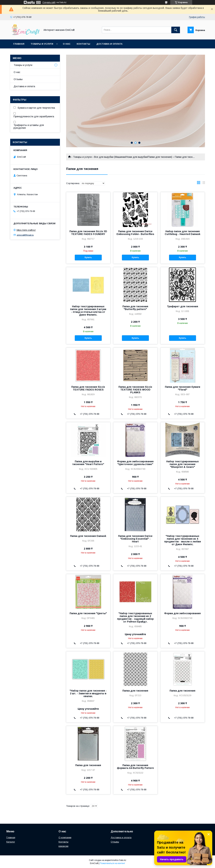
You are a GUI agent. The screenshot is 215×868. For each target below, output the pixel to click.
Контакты (83, 44)
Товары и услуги (42, 44)
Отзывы (18, 79)
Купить (88, 257)
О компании (65, 837)
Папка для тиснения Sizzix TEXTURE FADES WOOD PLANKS (135, 390)
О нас (67, 44)
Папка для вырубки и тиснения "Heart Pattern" (88, 463)
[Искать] (176, 30)
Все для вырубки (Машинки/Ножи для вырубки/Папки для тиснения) (133, 157)
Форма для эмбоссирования (182, 613)
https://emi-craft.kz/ (26, 230)
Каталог (11, 842)
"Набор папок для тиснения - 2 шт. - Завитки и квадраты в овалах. (88, 693)
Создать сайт (49, 2)
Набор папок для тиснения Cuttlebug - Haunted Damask (183, 233)
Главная (19, 44)
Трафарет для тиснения (183, 306)
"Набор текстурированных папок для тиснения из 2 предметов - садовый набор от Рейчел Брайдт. (135, 617)
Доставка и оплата (109, 44)
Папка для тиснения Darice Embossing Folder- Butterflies (135, 233)
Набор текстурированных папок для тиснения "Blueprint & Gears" (183, 464)
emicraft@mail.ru (25, 235)
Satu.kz (123, 860)
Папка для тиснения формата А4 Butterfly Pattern (135, 767)
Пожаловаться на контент (112, 863)
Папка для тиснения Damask (88, 536)
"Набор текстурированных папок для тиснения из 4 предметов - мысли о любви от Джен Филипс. (183, 540)
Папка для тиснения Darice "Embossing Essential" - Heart (135, 539)
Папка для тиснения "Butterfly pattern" (135, 308)
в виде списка (203, 183)
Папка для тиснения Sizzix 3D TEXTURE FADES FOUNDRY (88, 233)
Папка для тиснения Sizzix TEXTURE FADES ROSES (88, 388)
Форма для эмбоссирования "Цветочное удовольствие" (135, 463)
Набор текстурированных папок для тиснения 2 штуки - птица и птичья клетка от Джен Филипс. (88, 311)
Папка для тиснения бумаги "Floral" (183, 388)
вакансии (63, 846)
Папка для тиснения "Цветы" (88, 613)
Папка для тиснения (135, 691)
